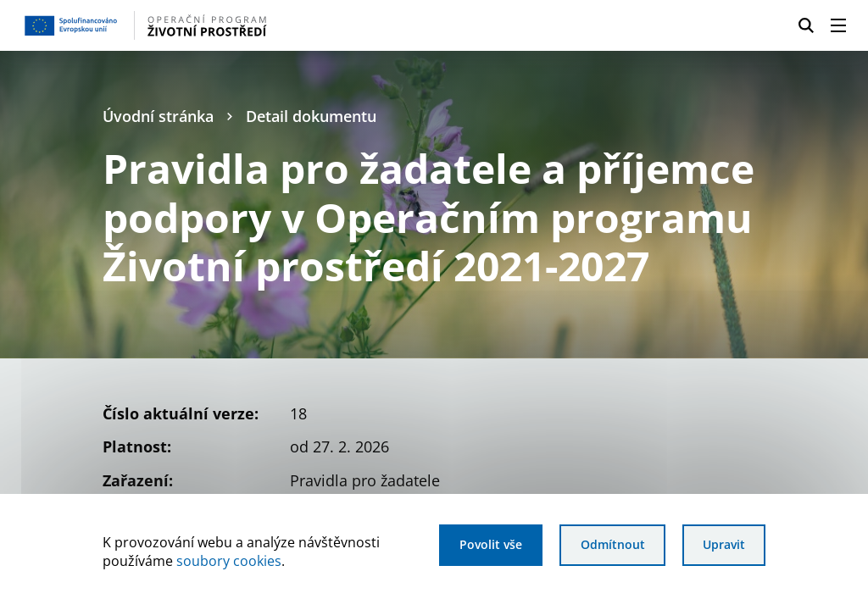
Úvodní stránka (158, 116)
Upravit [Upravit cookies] (724, 544)
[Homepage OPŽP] (211, 25)
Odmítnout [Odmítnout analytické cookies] (613, 544)
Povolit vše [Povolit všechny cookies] (491, 544)
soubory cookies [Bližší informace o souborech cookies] (229, 561)
